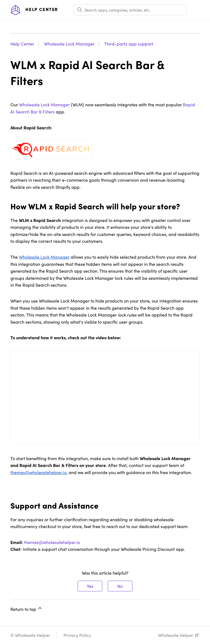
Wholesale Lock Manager (69, 44)
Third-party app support (129, 44)
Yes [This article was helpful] (90, 586)
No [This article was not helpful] (120, 586)
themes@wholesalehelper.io (52, 542)
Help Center (22, 44)
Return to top (27, 609)
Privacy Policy (77, 635)
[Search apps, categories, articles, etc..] (130, 10)
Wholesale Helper (176, 635)
